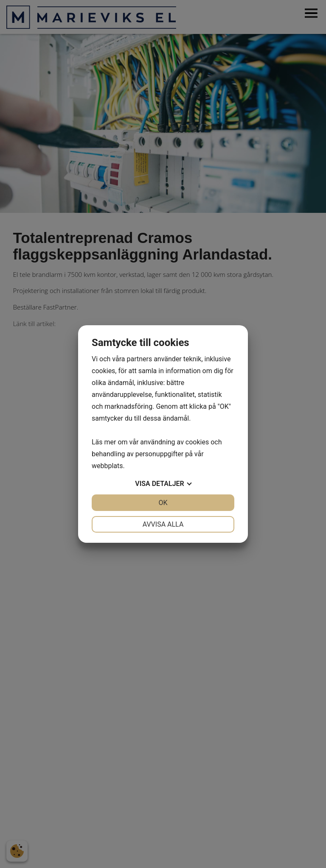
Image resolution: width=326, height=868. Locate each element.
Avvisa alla (163, 524)
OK (163, 503)
